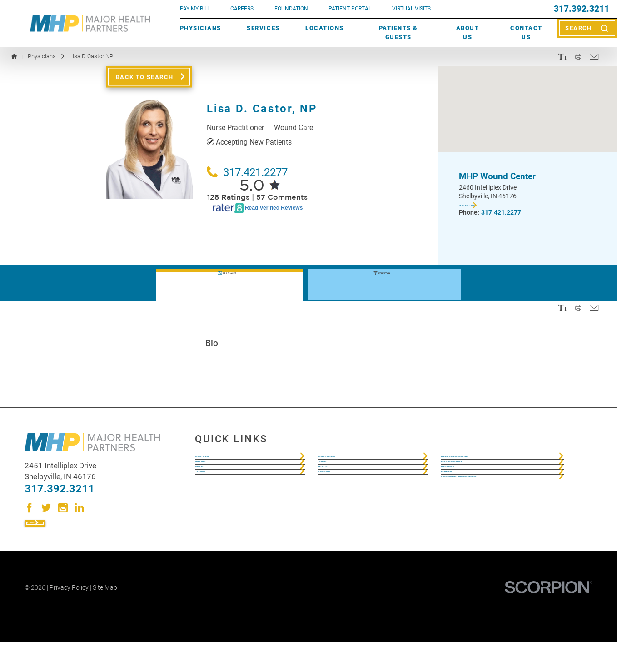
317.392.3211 (582, 9)
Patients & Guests (398, 33)
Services (263, 28)
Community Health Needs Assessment (484, 542)
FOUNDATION (291, 8)
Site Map (105, 618)
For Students (464, 500)
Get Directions (486, 207)
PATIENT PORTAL (350, 8)
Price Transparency (475, 481)
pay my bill (195, 8)
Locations (325, 28)
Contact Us (526, 33)
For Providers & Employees (487, 463)
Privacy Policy (69, 618)
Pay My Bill (460, 518)
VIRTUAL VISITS (411, 8)
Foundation (338, 518)
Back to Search (145, 77)
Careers (242, 8)
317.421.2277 (247, 172)
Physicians (201, 28)
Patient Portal (220, 463)
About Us (468, 33)
